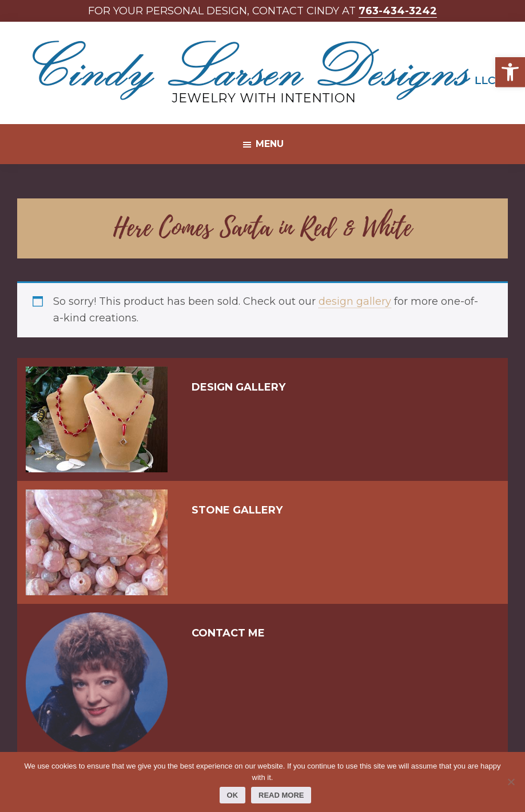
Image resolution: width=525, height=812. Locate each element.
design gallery (355, 301)
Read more (281, 795)
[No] (511, 782)
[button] (510, 72)
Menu (270, 144)
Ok (233, 795)
